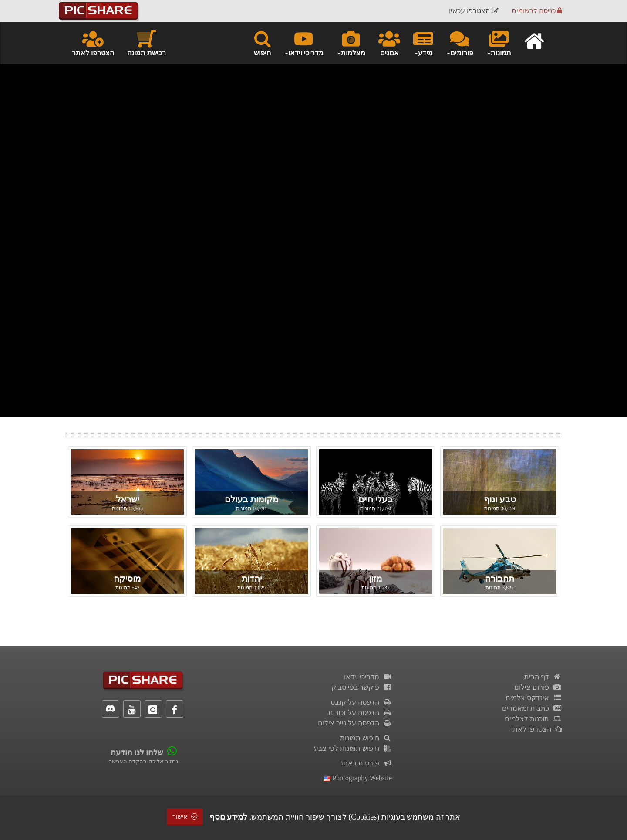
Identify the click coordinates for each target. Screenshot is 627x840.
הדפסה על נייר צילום (355, 723)
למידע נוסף (229, 817)
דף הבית (543, 677)
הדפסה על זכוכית (360, 713)
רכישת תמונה (147, 43)
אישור (185, 817)
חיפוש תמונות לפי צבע (353, 748)
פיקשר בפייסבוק (362, 687)
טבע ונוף (500, 499)
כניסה (537, 11)
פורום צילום (538, 687)
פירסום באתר (366, 763)
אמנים (389, 43)
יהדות (252, 579)
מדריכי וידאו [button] (304, 43)
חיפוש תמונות (366, 738)
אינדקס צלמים (534, 698)
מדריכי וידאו (368, 677)
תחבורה (500, 579)
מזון (376, 579)
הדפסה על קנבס (361, 702)
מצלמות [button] (351, 43)
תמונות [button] (499, 43)
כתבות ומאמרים (532, 708)
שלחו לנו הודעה (137, 752)
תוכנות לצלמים (533, 719)
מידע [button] (423, 43)
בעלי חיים (376, 499)
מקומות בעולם (252, 499)
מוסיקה (127, 579)
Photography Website (358, 778)
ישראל (127, 499)
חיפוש (262, 43)
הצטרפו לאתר (93, 43)
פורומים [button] (460, 43)
